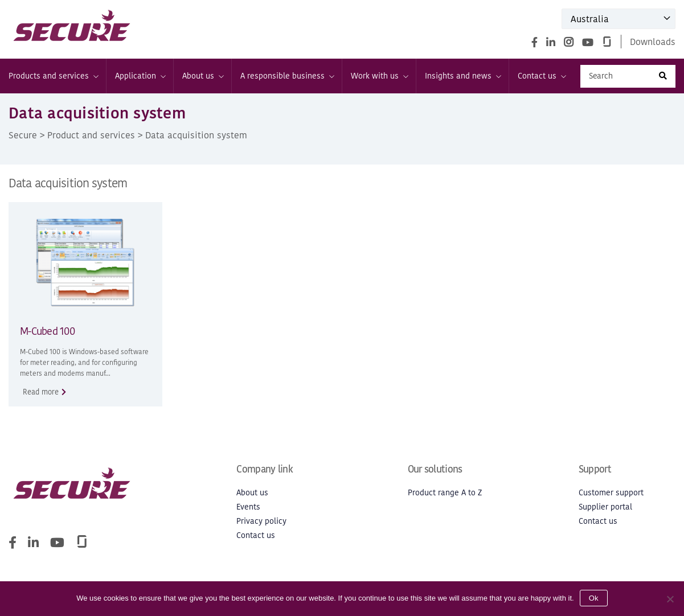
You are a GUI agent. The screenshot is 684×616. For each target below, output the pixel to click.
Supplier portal (605, 507)
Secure (23, 135)
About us (202, 76)
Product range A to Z (445, 493)
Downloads (653, 42)
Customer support (611, 493)
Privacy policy (261, 521)
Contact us (541, 76)
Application (140, 76)
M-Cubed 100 (47, 331)
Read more (41, 392)
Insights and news (462, 76)
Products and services (53, 76)
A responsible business (287, 76)
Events (248, 507)
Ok (594, 598)
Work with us (379, 76)
